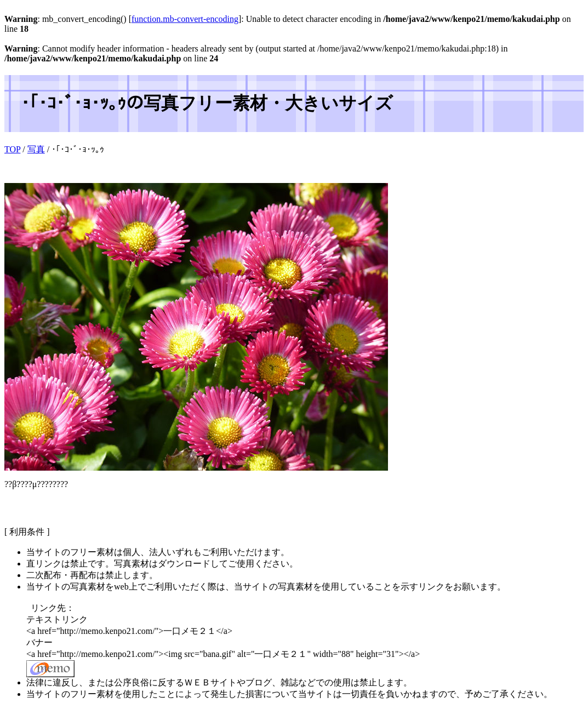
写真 (36, 149)
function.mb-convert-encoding (185, 19)
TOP (12, 149)
